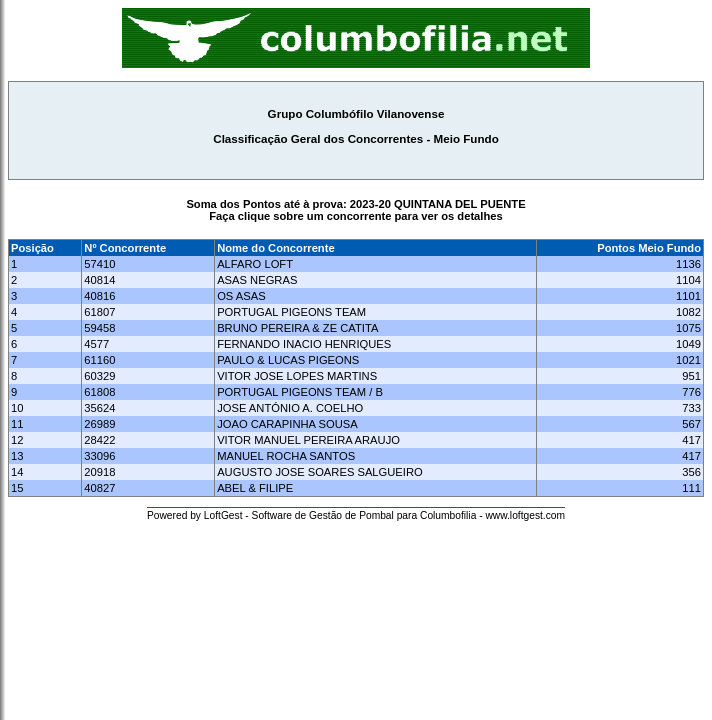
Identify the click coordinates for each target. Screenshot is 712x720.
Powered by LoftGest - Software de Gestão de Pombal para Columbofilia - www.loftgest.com (356, 515)
